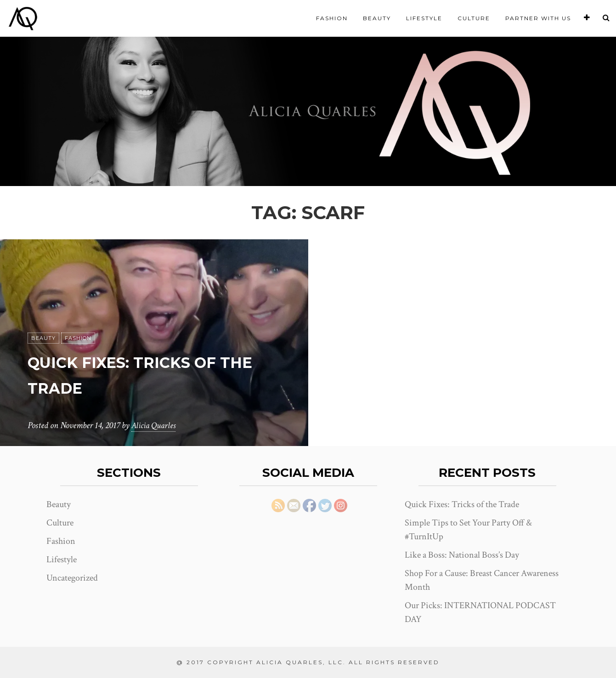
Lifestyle (424, 18)
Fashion (332, 18)
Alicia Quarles (155, 425)
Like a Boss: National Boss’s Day (462, 555)
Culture (474, 18)
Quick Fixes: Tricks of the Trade (462, 504)
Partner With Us (538, 18)
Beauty (377, 18)
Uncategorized (72, 578)
